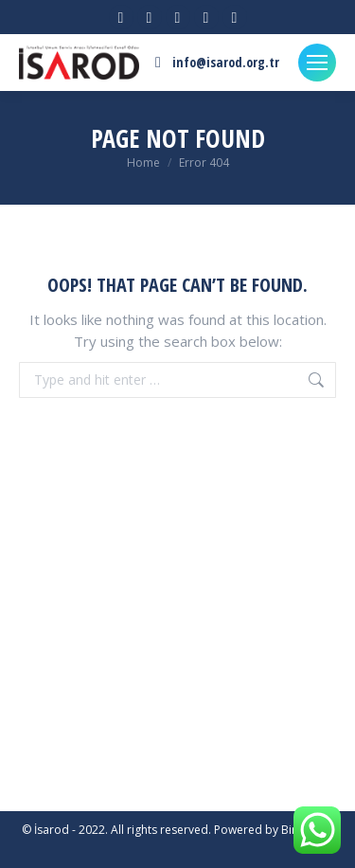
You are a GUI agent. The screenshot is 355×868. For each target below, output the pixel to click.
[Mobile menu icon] (317, 63)
